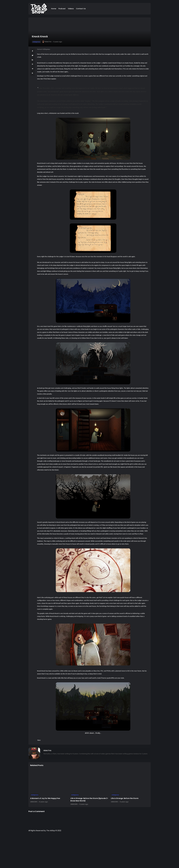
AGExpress (36, 42)
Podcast (62, 9)
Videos (71, 9)
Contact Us (81, 9)
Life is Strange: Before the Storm (125, 798)
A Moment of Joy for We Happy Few (45, 798)
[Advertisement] (90, 851)
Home (54, 9)
